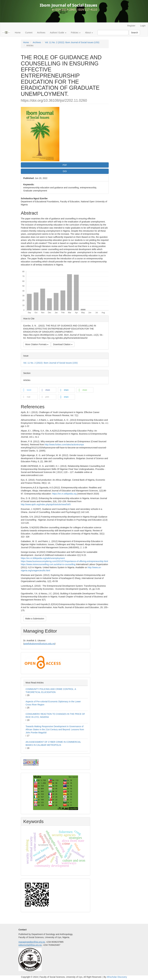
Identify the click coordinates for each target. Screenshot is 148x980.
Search (134, 33)
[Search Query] (113, 33)
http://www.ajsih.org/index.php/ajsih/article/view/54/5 (46, 504)
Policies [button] (76, 33)
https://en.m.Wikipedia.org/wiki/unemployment (43, 558)
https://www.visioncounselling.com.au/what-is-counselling (48, 564)
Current (29, 33)
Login (143, 26)
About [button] (89, 33)
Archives (41, 33)
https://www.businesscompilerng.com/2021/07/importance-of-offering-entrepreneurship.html (64, 561)
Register (131, 26)
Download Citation (63, 344)
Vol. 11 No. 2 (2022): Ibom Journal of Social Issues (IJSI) (72, 42)
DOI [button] (65, 171)
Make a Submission (35, 619)
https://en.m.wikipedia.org (64, 494)
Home (18, 33)
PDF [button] (65, 165)
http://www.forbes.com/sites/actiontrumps (64, 445)
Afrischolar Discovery (117, 977)
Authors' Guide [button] (58, 33)
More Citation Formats (37, 344)
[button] (29, 390)
